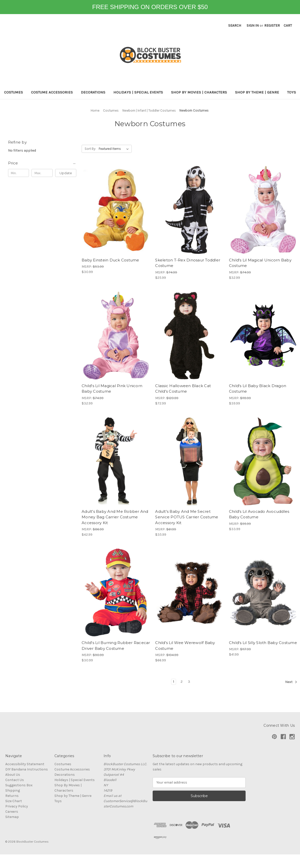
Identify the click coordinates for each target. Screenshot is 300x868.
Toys (292, 92)
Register (272, 26)
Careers (12, 812)
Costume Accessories (52, 92)
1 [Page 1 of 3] (174, 682)
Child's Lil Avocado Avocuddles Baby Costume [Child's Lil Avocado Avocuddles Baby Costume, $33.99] (259, 514)
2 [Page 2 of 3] (182, 682)
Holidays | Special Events (138, 92)
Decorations (93, 92)
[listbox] (115, 149)
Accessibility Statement (25, 764)
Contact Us (15, 780)
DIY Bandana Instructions (27, 769)
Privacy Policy (17, 806)
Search (235, 26)
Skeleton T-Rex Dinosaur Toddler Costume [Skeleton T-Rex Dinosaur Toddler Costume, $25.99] (188, 263)
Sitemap (12, 817)
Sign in (253, 26)
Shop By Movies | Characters (199, 92)
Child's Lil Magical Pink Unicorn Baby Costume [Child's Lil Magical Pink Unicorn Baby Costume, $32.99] (112, 389)
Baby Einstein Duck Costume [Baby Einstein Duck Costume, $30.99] (110, 260)
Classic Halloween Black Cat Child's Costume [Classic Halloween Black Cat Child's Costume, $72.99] (183, 389)
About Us (13, 775)
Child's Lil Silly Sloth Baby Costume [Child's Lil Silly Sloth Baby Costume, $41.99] (263, 643)
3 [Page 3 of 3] (189, 682)
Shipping (13, 790)
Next (291, 682)
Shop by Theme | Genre (257, 92)
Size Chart (14, 801)
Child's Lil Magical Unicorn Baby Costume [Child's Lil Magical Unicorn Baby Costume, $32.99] (260, 263)
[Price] (42, 163)
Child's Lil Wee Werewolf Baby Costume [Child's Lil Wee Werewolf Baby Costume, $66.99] (185, 646)
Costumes (13, 92)
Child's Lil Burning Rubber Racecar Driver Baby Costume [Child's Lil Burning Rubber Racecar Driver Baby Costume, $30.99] (116, 646)
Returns (12, 796)
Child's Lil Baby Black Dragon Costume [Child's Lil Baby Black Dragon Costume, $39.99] (258, 389)
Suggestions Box (19, 785)
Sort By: (90, 149)
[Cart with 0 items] (288, 26)
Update (66, 173)
